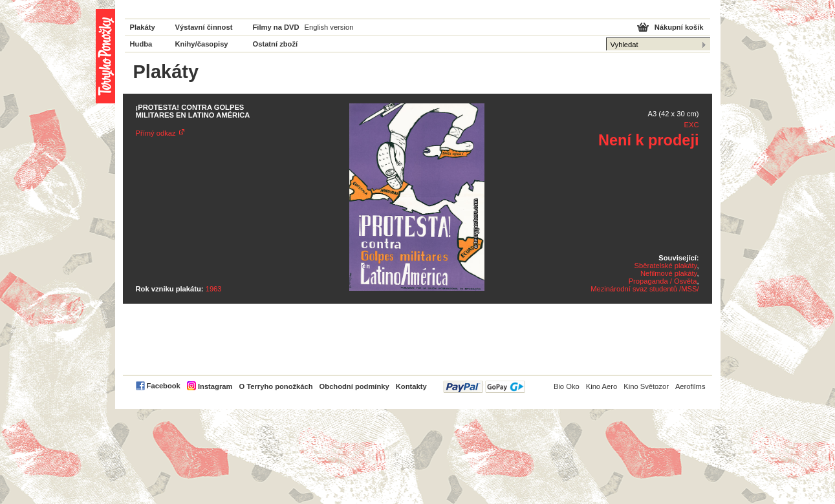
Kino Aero (602, 386)
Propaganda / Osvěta (663, 281)
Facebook (164, 386)
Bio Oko (567, 386)
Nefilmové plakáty (668, 273)
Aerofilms (690, 386)
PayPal (484, 387)
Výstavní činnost (204, 27)
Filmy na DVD (276, 27)
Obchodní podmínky (354, 386)
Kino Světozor (646, 386)
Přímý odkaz (156, 133)
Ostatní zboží (276, 44)
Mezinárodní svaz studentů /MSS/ (645, 289)
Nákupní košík (679, 27)
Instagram (215, 386)
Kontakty (411, 386)
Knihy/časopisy (202, 44)
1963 (214, 289)
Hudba (141, 44)
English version (329, 27)
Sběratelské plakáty (666, 266)
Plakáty (143, 27)
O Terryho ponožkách (276, 386)
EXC (691, 125)
